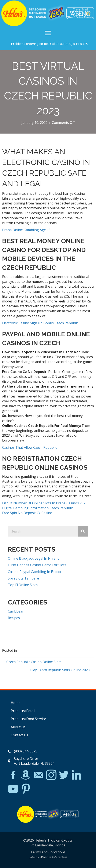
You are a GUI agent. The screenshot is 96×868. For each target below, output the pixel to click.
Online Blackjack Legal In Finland (34, 558)
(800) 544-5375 (76, 44)
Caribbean (16, 611)
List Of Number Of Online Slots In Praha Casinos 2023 (45, 503)
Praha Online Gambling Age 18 (26, 230)
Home (16, 703)
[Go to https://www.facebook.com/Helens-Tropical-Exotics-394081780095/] (13, 776)
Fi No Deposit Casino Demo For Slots (37, 565)
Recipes (14, 618)
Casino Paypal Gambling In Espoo (34, 572)
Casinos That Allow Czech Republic (29, 447)
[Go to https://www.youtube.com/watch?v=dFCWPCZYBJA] (13, 789)
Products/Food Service (28, 719)
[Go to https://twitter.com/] (64, 775)
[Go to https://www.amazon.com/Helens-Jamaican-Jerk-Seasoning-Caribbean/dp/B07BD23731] (26, 775)
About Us (18, 727)
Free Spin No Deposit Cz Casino (27, 513)
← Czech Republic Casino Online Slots (32, 662)
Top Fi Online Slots (23, 585)
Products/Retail (23, 711)
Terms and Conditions (48, 852)
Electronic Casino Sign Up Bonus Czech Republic (40, 323)
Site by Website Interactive (48, 857)
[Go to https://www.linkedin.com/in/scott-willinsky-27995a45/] (77, 775)
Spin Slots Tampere (23, 578)
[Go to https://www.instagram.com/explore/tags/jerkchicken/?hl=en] (51, 775)
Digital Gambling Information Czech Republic (38, 508)
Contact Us (19, 735)
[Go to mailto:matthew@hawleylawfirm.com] (38, 776)
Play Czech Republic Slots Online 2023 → (62, 670)
